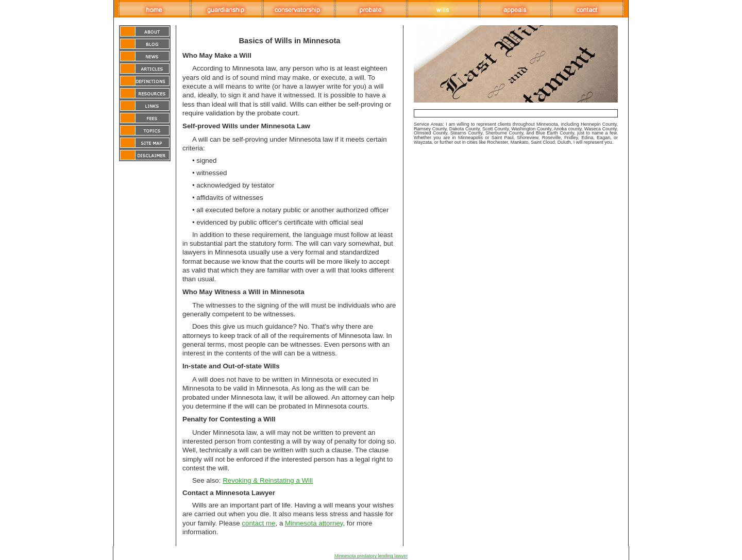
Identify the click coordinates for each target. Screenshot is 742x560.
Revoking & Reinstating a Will (268, 480)
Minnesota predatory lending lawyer (371, 556)
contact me (258, 523)
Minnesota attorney (314, 523)
